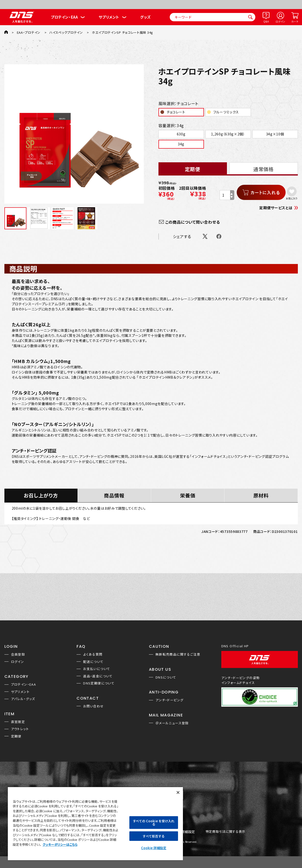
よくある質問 (93, 654)
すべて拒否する (154, 836)
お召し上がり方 (41, 495)
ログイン (280, 21)
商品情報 (114, 495)
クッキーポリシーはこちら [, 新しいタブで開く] (60, 844)
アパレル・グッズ (23, 699)
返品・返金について (98, 676)
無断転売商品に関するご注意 (178, 654)
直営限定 (18, 722)
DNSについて (166, 677)
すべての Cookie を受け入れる (154, 823)
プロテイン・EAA (64, 17)
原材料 (261, 495)
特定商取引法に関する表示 (225, 832)
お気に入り (292, 198)
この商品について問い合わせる (193, 222)
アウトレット (20, 729)
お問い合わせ (93, 706)
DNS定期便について (99, 683)
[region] (95, 823)
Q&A (266, 21)
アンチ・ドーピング (170, 700)
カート (295, 21)
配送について (93, 662)
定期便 (16, 736)
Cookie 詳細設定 (154, 848)
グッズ (145, 17)
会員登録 (18, 654)
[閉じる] (178, 792)
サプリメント (109, 17)
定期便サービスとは (276, 208)
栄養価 (188, 495)
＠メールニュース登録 (172, 723)
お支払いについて (97, 669)
